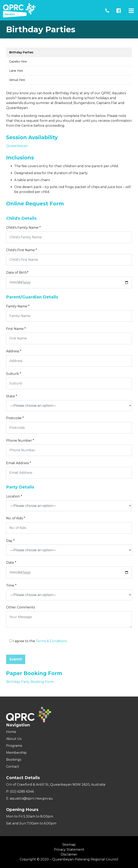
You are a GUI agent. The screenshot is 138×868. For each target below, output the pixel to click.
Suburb (14, 374)
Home (11, 732)
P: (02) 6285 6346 (20, 791)
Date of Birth (17, 273)
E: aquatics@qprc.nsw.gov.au (30, 798)
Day (10, 541)
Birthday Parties (21, 52)
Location (14, 496)
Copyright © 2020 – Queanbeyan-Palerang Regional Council (69, 859)
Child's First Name (22, 250)
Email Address (19, 463)
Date (11, 563)
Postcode (15, 418)
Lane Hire (16, 71)
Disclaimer (69, 854)
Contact (13, 767)
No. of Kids (16, 518)
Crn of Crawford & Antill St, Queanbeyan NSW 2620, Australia (56, 785)
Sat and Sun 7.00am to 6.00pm (31, 823)
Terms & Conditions (51, 641)
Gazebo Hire (18, 62)
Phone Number (20, 441)
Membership (16, 753)
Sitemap (69, 845)
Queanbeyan (17, 146)
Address (14, 351)
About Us (14, 739)
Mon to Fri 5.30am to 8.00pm (30, 816)
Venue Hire (17, 80)
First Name (16, 329)
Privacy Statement (69, 850)
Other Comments (20, 607)
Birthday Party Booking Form (30, 682)
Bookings (14, 760)
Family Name (18, 306)
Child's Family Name (23, 228)
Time (11, 585)
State (12, 396)
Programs (14, 746)
